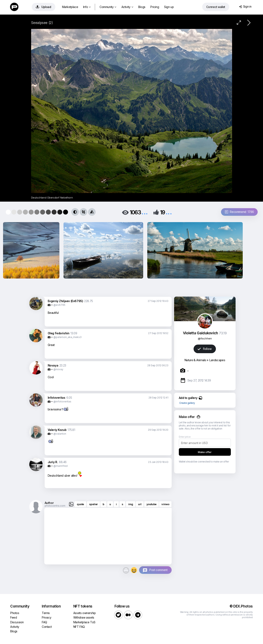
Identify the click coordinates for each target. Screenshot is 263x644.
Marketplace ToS (84, 622)
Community (108, 7)
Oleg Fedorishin (59, 333)
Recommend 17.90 (239, 212)
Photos (15, 613)
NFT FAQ (79, 627)
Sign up (169, 7)
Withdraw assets (84, 617)
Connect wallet (216, 7)
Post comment (158, 570)
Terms (46, 613)
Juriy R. (53, 462)
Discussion (17, 622)
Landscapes (217, 360)
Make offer (205, 452)
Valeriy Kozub (57, 430)
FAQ (44, 622)
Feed (14, 617)
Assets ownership (85, 613)
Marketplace (70, 7)
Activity (127, 7)
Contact (47, 627)
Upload (44, 7)
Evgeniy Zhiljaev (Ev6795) (65, 301)
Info (87, 7)
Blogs (142, 7)
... (145, 212)
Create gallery (187, 403)
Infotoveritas (57, 398)
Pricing (155, 7)
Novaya (53, 365)
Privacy (46, 617)
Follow (205, 349)
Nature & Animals (195, 360)
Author (49, 503)
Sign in (245, 6)
